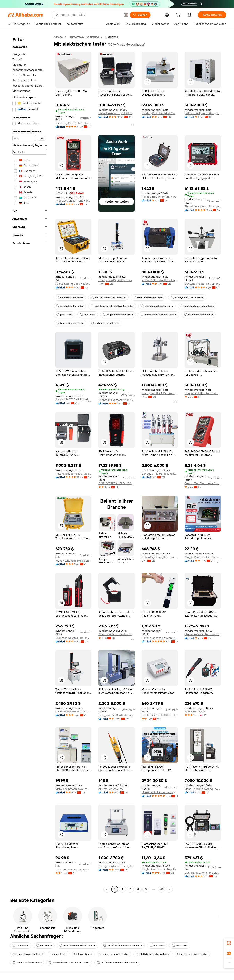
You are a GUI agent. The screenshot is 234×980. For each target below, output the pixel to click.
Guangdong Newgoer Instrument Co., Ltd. (73, 712)
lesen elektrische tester (148, 297)
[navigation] (30, 463)
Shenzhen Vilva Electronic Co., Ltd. (203, 634)
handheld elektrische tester (198, 306)
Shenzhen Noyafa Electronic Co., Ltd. (73, 638)
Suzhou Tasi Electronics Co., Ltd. (203, 483)
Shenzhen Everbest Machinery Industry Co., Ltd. (117, 400)
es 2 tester (44, 946)
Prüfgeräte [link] (111, 37)
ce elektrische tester (70, 297)
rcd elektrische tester (105, 323)
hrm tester (180, 946)
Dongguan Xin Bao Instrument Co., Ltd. (117, 715)
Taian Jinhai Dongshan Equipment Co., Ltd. (73, 869)
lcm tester (88, 315)
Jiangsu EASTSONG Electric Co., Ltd (73, 399)
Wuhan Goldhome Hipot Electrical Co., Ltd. (160, 280)
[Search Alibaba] (88, 15)
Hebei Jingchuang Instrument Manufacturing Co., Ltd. (160, 557)
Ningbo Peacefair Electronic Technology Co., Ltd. (203, 557)
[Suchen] (140, 15)
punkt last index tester (27, 963)
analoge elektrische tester (187, 297)
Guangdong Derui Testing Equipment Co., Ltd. (117, 866)
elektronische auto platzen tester (69, 963)
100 (162, 889)
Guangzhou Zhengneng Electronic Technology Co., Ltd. (203, 873)
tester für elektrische (70, 323)
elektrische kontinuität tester (159, 315)
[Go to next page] (169, 889)
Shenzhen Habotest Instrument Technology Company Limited (203, 206)
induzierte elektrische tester (108, 297)
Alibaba (58, 37)
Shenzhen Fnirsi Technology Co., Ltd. (160, 792)
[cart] (179, 15)
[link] (229, 943)
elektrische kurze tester (192, 954)
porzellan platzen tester (28, 954)
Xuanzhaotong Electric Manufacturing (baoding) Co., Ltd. (73, 284)
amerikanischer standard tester (123, 946)
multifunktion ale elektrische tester (112, 306)
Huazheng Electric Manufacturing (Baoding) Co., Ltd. (73, 123)
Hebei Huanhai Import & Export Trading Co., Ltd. (117, 113)
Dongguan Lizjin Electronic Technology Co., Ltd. (203, 393)
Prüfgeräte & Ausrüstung (84, 37)
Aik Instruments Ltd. (111, 789)
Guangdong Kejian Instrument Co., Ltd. (117, 280)
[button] (126, 15)
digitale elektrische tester (157, 306)
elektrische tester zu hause (153, 954)
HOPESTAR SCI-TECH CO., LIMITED (160, 715)
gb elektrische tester (70, 306)
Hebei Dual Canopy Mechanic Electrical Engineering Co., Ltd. (160, 197)
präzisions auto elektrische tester (117, 963)
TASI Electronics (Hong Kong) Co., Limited (73, 201)
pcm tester (64, 315)
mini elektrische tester (199, 315)
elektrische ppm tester (114, 954)
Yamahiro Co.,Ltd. (195, 712)
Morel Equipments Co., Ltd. (72, 789)
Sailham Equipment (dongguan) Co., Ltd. (203, 113)
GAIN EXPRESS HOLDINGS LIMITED (117, 483)
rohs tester (21, 946)
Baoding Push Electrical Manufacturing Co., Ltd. (160, 113)
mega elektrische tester (118, 315)
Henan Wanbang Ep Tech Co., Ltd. (160, 638)
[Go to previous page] (107, 889)
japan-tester (83, 954)
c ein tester (59, 954)
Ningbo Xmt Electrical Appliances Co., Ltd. (160, 869)
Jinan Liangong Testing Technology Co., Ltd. (203, 789)
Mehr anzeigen (21, 91)
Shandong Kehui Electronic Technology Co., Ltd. (117, 634)
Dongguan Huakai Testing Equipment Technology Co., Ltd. (160, 474)
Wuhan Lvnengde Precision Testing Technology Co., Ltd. (73, 561)
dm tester (157, 946)
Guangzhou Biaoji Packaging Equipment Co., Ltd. (160, 393)
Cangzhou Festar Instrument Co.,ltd (203, 284)
